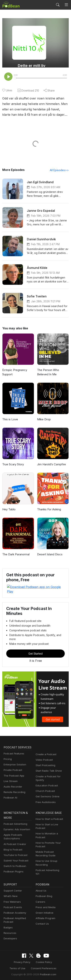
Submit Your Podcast (15, 853)
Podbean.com (47, 964)
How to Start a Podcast (48, 811)
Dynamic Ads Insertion (16, 822)
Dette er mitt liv (32, 66)
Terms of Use (53, 952)
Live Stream (10, 778)
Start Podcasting (45, 757)
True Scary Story (13, 465)
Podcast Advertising (15, 816)
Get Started (36, 645)
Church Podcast (44, 783)
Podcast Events (12, 897)
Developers (10, 929)
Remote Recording (14, 789)
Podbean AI (10, 794)
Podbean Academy (14, 903)
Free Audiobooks (45, 794)
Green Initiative (44, 903)
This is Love (10, 420)
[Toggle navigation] (66, 5)
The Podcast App (13, 772)
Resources (10, 923)
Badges (8, 918)
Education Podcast (46, 777)
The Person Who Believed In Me (48, 372)
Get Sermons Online (47, 788)
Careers (40, 892)
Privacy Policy (13, 952)
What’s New (10, 887)
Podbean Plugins (13, 864)
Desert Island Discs (49, 555)
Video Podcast (44, 752)
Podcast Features (13, 750)
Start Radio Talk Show (48, 763)
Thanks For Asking (49, 510)
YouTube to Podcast (15, 848)
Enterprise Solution (14, 761)
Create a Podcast (45, 746)
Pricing (7, 756)
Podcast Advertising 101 (49, 863)
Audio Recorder (12, 783)
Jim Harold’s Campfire (51, 465)
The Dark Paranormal (16, 555)
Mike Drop (44, 420)
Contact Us (42, 914)
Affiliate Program (45, 908)
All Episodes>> (60, 170)
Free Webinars (12, 892)
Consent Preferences (33, 958)
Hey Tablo (9, 510)
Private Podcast (12, 767)
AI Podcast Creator (14, 836)
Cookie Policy (33, 952)
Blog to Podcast (12, 842)
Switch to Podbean (14, 859)
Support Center (12, 881)
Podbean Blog (43, 887)
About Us (41, 881)
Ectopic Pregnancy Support (14, 372)
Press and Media (45, 897)
